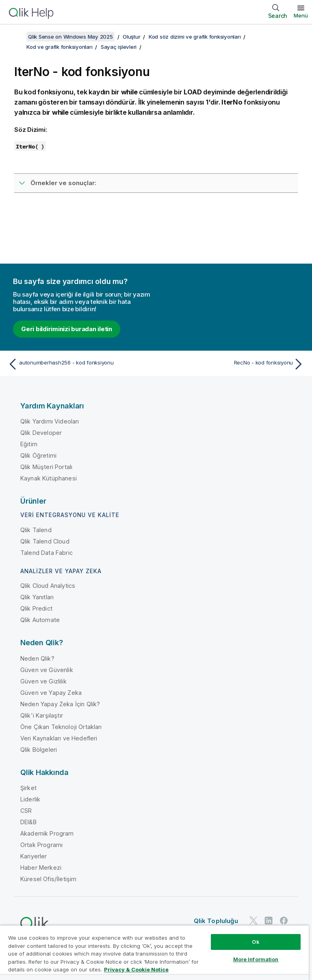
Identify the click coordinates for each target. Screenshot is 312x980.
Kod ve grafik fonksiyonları (59, 47)
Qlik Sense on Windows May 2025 (70, 37)
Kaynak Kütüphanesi (49, 478)
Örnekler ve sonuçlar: (63, 183)
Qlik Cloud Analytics (48, 586)
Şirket (28, 788)
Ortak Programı (41, 845)
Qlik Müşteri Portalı (46, 467)
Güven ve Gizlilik (43, 681)
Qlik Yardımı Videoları (50, 421)
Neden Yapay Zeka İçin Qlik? (60, 704)
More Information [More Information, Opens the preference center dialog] (256, 959)
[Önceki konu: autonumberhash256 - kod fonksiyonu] (80, 364)
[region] (154, 953)
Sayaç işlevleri (119, 47)
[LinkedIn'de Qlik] (269, 920)
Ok (256, 942)
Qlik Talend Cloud (45, 541)
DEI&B (28, 822)
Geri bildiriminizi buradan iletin (67, 329)
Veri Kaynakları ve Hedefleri (59, 738)
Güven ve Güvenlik (47, 670)
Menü (301, 15)
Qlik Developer (41, 433)
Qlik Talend (36, 530)
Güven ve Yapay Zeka (51, 693)
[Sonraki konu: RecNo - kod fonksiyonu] (232, 364)
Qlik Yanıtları (37, 597)
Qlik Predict (36, 608)
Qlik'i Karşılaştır (42, 715)
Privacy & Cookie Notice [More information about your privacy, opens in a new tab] (136, 969)
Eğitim (29, 444)
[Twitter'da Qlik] (253, 920)
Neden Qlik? (37, 658)
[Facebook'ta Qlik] (284, 920)
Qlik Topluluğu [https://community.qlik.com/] (216, 921)
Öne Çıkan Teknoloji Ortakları (61, 727)
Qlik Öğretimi (38, 455)
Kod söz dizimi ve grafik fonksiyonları (195, 37)
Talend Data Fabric (47, 553)
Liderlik (30, 799)
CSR (26, 811)
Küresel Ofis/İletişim (48, 879)
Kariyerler (34, 856)
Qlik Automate (40, 620)
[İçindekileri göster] (16, 37)
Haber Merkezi (41, 868)
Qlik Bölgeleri (39, 750)
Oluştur (131, 37)
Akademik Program (47, 833)
